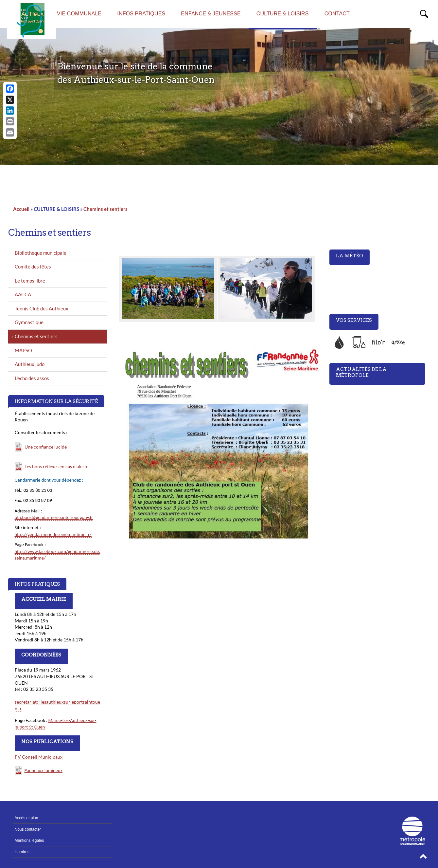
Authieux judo (30, 364)
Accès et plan (26, 818)
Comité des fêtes (33, 267)
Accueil (21, 209)
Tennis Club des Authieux (42, 308)
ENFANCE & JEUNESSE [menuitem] (211, 14)
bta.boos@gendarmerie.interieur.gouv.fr (54, 517)
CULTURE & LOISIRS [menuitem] (283, 14)
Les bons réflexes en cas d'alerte (56, 466)
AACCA (23, 294)
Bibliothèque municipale (41, 253)
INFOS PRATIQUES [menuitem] (141, 14)
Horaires (22, 852)
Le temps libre (30, 281)
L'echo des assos (32, 378)
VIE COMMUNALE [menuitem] (79, 14)
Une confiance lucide (46, 447)
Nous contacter (28, 829)
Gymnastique (29, 322)
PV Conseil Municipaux (39, 757)
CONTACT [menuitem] (337, 14)
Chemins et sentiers (105, 209)
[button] (423, 858)
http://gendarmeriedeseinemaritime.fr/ (53, 534)
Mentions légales (29, 840)
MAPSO (23, 350)
